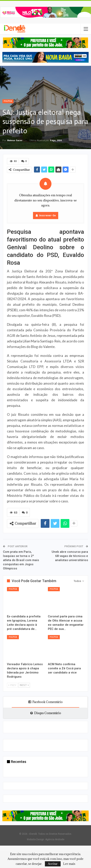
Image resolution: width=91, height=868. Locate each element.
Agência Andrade (55, 839)
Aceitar (53, 864)
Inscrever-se (47, 215)
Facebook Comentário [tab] (45, 701)
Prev (12, 685)
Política (8, 101)
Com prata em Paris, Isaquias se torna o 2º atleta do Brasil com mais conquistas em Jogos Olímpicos (21, 560)
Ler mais (69, 864)
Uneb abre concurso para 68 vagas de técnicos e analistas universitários (70, 556)
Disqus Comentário (46, 712)
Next (24, 685)
